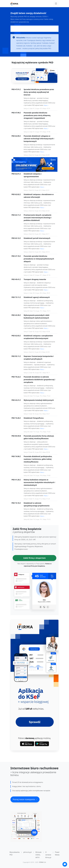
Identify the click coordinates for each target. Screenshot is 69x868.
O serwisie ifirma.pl (48, 855)
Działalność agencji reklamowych (37, 297)
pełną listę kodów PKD (43, 48)
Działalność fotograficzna (34, 418)
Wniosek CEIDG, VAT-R (38, 855)
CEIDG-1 (45, 16)
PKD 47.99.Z (16, 113)
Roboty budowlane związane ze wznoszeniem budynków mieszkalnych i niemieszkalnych (39, 482)
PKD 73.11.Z (16, 297)
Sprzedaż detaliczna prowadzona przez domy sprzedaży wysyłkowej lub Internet (39, 92)
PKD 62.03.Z (16, 336)
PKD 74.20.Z (16, 418)
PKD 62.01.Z (16, 174)
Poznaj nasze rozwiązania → (25, 799)
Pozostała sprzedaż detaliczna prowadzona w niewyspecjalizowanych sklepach (39, 259)
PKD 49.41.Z (16, 279)
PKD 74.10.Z (16, 503)
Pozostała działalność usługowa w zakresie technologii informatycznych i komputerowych (39, 139)
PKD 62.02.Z (16, 194)
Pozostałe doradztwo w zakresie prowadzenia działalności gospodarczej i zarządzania (39, 380)
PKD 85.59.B (16, 436)
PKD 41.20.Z (16, 480)
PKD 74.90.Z (16, 456)
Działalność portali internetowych (37, 238)
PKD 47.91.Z (16, 89)
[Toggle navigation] (56, 4)
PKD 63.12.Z (16, 238)
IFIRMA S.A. (43, 862)
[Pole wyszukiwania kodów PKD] (34, 29)
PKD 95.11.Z (16, 356)
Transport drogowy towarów (35, 279)
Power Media (57, 853)
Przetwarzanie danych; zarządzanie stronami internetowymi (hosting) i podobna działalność (38, 218)
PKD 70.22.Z (16, 377)
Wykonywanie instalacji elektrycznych (39, 400)
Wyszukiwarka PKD (14, 853)
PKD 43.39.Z (16, 315)
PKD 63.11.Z (16, 215)
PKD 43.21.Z (16, 400)
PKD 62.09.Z (16, 136)
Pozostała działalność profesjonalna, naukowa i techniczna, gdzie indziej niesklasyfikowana (38, 459)
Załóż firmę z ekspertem (34, 558)
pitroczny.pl (28, 852)
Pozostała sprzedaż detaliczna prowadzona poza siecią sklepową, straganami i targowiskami (37, 115)
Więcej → (46, 105)
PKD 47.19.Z (16, 256)
